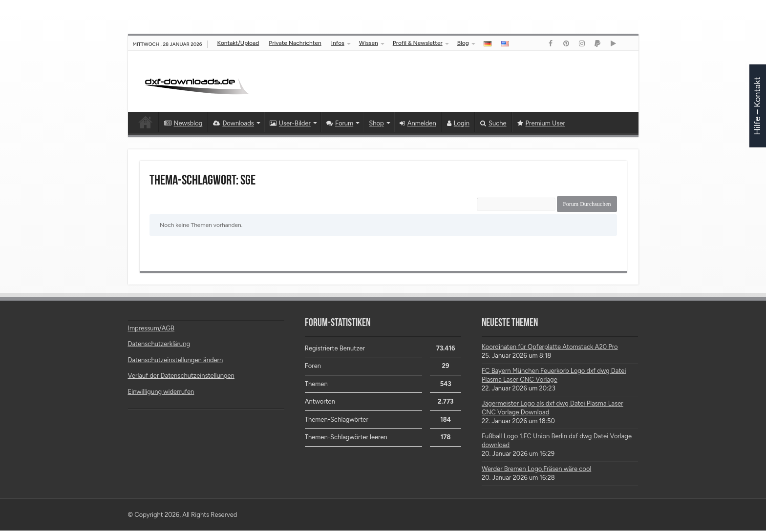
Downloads (233, 123)
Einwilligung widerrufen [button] (161, 393)
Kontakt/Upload (238, 43)
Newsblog (183, 123)
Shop (376, 123)
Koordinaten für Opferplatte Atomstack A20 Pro (550, 348)
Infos (338, 43)
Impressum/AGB (151, 330)
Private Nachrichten (295, 43)
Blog (463, 43)
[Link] (551, 43)
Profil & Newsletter (418, 43)
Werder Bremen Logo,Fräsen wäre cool (536, 470)
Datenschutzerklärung (159, 345)
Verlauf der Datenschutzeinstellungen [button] (181, 377)
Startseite (146, 122)
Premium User (541, 123)
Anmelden (418, 123)
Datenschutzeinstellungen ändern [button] (176, 361)
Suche (493, 123)
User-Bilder (290, 123)
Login (458, 123)
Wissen (369, 43)
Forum (340, 123)
